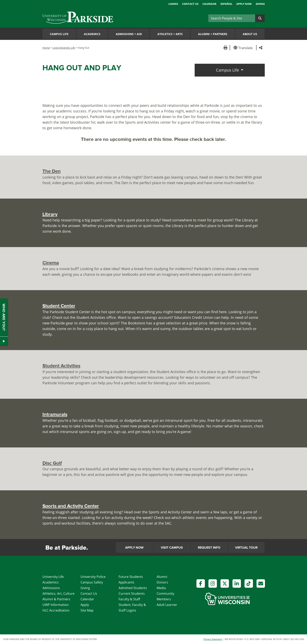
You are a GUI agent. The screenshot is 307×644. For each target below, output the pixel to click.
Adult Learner (167, 605)
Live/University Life (64, 48)
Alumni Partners (213, 34)
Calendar (209, 4)
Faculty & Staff (129, 599)
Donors (162, 582)
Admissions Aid (129, 34)
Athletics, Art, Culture (58, 594)
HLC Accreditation (56, 610)
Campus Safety (92, 582)
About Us (250, 34)
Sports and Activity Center (71, 506)
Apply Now (244, 4)
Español (226, 4)
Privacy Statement (213, 639)
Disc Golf (52, 463)
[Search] (232, 18)
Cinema (51, 263)
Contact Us (190, 4)
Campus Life (59, 34)
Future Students (131, 577)
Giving (260, 4)
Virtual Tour (246, 548)
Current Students (132, 594)
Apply (85, 605)
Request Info (209, 548)
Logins (173, 4)
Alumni (162, 577)
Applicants (126, 582)
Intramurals (55, 414)
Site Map (87, 610)
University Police (93, 577)
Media (161, 588)
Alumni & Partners (56, 599)
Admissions (51, 588)
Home (46, 48)
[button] (244, 48)
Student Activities (61, 366)
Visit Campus (172, 548)
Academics (92, 34)
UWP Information (56, 605)
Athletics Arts (170, 34)
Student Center (59, 306)
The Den (52, 171)
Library (50, 214)
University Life (53, 577)
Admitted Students (133, 588)
